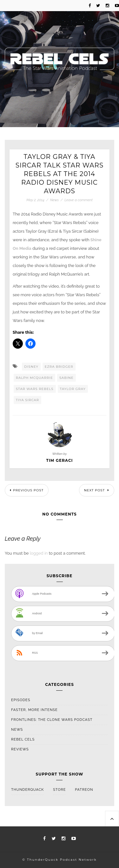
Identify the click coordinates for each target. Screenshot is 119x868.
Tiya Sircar (27, 400)
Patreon (84, 790)
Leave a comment (78, 200)
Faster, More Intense (34, 710)
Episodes (21, 700)
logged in (39, 553)
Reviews (20, 749)
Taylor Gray (73, 389)
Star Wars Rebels (35, 389)
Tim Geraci (59, 461)
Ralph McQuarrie (34, 378)
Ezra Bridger (59, 367)
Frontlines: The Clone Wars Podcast (52, 720)
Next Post (97, 490)
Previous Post (27, 490)
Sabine (66, 378)
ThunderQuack (27, 790)
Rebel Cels (23, 739)
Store (59, 790)
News (54, 200)
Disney (31, 367)
